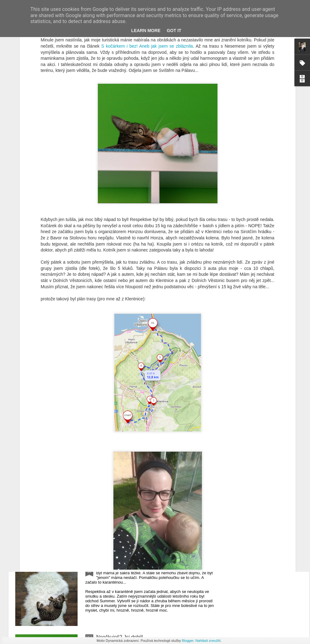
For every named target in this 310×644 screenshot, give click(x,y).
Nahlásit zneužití (208, 641)
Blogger (188, 641)
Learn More (146, 31)
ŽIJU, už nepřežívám (119, 566)
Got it (174, 31)
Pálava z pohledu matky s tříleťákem (137, 425)
